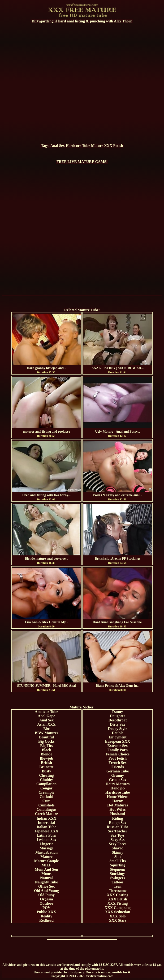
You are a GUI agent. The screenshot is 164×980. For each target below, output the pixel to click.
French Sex (118, 763)
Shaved (118, 848)
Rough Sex (118, 823)
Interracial (47, 823)
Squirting (118, 865)
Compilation (46, 784)
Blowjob (46, 758)
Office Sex (47, 886)
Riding (117, 818)
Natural (46, 878)
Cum (47, 801)
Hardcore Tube (78, 146)
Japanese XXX (46, 831)
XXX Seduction (117, 912)
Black (46, 750)
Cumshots (46, 805)
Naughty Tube (46, 882)
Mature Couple (46, 861)
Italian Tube (46, 827)
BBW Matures (46, 733)
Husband (117, 814)
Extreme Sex (117, 746)
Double (118, 733)
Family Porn (118, 750)
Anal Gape (46, 716)
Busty (46, 771)
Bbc (46, 729)
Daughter (118, 716)
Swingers (117, 878)
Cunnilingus (47, 809)
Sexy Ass (118, 840)
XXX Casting (118, 895)
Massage (46, 848)
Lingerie (47, 844)
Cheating (46, 775)
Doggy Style (118, 729)
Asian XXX (47, 724)
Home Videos (117, 797)
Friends (117, 767)
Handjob (117, 788)
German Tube (118, 771)
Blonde (46, 754)
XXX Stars (117, 920)
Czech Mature (46, 814)
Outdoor (46, 903)
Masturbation (46, 852)
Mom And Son (46, 869)
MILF (47, 865)
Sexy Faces (117, 844)
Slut (118, 857)
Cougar (47, 788)
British (46, 763)
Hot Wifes (117, 809)
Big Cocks (46, 741)
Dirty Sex (117, 724)
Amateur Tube (46, 712)
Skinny (117, 852)
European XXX (118, 741)
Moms (46, 874)
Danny (118, 712)
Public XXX (46, 912)
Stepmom (118, 869)
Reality (46, 916)
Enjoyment (118, 737)
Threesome (118, 891)
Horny (117, 801)
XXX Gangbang (118, 908)
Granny (118, 775)
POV (47, 908)
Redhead (46, 920)
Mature (97, 146)
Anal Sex (58, 146)
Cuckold (47, 797)
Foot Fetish (118, 758)
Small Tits (118, 861)
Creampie (46, 792)
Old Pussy (46, 895)
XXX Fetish (113, 146)
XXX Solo (117, 916)
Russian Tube (117, 827)
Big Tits (46, 746)
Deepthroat (118, 720)
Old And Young (46, 891)
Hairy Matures (118, 784)
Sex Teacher (117, 831)
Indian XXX (46, 818)
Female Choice (118, 754)
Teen (117, 886)
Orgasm (46, 899)
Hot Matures (118, 805)
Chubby (46, 780)
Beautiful (46, 737)
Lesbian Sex (46, 840)
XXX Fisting (118, 903)
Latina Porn (46, 835)
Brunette (46, 767)
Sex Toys (118, 835)
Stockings (118, 874)
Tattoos (117, 882)
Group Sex (118, 780)
